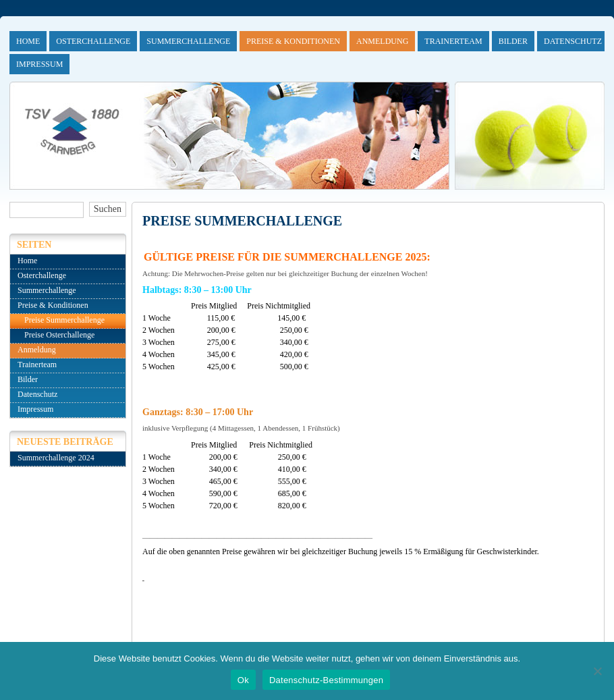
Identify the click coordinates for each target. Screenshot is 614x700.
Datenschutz (573, 41)
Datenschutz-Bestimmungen (326, 680)
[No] (597, 671)
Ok (243, 680)
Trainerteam (453, 41)
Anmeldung (382, 41)
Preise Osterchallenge (59, 335)
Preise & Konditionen (293, 41)
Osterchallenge (93, 41)
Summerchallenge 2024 (56, 458)
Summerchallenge (188, 41)
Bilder (513, 41)
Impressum (39, 64)
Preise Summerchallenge (64, 320)
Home (28, 41)
